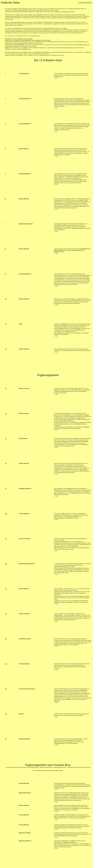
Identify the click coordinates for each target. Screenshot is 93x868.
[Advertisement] (48, 66)
